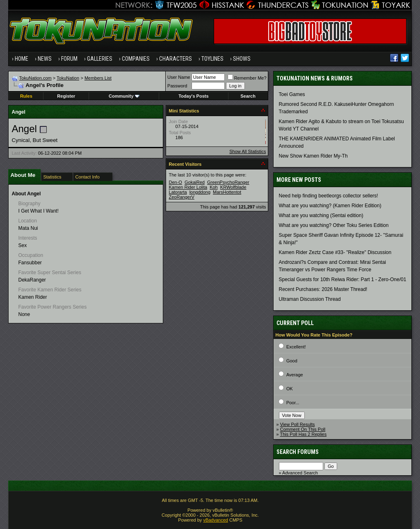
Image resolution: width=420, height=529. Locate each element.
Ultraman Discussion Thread (310, 299)
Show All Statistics (248, 151)
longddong (200, 192)
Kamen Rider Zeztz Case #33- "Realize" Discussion (335, 252)
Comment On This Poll (303, 429)
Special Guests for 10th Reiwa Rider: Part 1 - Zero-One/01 (343, 279)
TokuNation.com (35, 78)
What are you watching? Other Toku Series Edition (334, 225)
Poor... (293, 403)
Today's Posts (193, 96)
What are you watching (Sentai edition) (321, 215)
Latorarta (178, 192)
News (45, 59)
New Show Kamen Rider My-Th (313, 156)
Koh (214, 187)
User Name (179, 77)
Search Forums (298, 452)
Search (248, 96)
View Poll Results (298, 424)
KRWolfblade (233, 187)
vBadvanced (216, 520)
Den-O (176, 182)
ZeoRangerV (182, 197)
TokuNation (68, 78)
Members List (98, 78)
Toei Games (292, 94)
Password (177, 86)
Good (292, 361)
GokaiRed (195, 182)
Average (295, 375)
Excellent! (296, 347)
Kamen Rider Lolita (188, 187)
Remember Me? (247, 78)
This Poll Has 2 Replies (304, 434)
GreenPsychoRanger (228, 182)
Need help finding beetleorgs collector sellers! (329, 196)
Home (22, 59)
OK (290, 389)
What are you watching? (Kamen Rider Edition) (330, 206)
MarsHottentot (227, 192)
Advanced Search (300, 473)
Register (66, 96)
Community (124, 96)
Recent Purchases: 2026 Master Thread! (323, 289)
